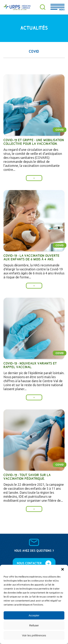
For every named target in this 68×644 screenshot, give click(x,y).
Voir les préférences (34, 635)
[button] (63, 569)
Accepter (34, 615)
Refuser (34, 625)
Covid (60, 130)
